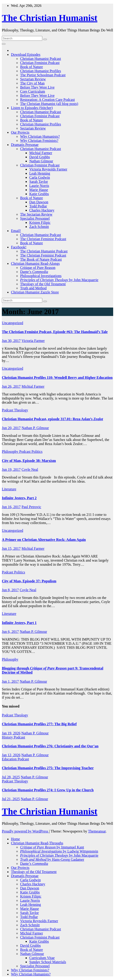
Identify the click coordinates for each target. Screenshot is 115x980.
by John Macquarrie (59, 280)
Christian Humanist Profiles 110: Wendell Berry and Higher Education (57, 378)
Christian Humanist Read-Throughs (37, 843)
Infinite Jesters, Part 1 (19, 623)
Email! (16, 231)
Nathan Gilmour (41, 161)
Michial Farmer (41, 153)
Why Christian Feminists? (39, 141)
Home (15, 839)
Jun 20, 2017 (11, 428)
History (8, 737)
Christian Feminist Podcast (40, 63)
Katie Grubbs (39, 194)
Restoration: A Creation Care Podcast (47, 100)
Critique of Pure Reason (38, 268)
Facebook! (19, 247)
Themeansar (97, 831)
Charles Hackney (42, 210)
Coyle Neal (30, 470)
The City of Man (32, 83)
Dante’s (34, 272)
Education (10, 759)
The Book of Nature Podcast (41, 259)
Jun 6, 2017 (10, 632)
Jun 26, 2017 (11, 386)
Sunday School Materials (48, 962)
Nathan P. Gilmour (35, 428)
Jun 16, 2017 (11, 507)
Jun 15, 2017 (11, 549)
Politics (37, 452)
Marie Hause (39, 190)
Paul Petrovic (31, 507)
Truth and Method (33, 288)
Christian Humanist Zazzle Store (35, 292)
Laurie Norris (39, 186)
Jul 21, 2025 (11, 799)
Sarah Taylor (39, 182)
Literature (9, 489)
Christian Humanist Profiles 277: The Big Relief (39, 724)
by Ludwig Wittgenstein (59, 851)
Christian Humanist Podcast (41, 59)
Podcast (8, 410)
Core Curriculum (33, 91)
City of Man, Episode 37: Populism (29, 581)
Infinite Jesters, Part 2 (19, 498)
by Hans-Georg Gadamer (52, 859)
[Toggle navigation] (4, 44)
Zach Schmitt (39, 227)
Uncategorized (12, 323)
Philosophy (11, 452)
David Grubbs (40, 157)
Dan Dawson (39, 202)
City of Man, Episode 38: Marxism (29, 461)
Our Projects (20, 132)
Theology (21, 410)
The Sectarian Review (36, 214)
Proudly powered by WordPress (25, 831)
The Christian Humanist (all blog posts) (49, 104)
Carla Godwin (40, 177)
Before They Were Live (37, 87)
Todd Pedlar (38, 206)
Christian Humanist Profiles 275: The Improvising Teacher (48, 768)
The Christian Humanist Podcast (44, 251)
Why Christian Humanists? (40, 136)
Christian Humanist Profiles (41, 71)
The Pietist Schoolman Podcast (43, 75)
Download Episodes (26, 55)
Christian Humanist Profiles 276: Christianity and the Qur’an (50, 746)
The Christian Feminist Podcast (43, 239)
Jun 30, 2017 (11, 341)
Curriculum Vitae (42, 958)
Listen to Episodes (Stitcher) (32, 108)
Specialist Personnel (35, 218)
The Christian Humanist (50, 18)
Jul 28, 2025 (11, 777)
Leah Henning (40, 173)
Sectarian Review (33, 79)
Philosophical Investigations (41, 276)
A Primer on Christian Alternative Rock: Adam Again (44, 540)
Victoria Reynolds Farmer (48, 169)
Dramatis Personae (25, 145)
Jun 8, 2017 (10, 590)
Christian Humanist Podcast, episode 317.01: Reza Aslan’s (52, 419)
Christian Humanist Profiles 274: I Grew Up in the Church (48, 790)
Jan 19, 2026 (11, 733)
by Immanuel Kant (52, 847)
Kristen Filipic (40, 223)
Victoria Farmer (33, 341)
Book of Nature (32, 67)
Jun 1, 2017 (10, 681)
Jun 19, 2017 (11, 470)
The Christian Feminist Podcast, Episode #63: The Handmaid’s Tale (55, 332)
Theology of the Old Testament (43, 284)
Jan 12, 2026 (11, 755)
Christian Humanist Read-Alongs (35, 263)
